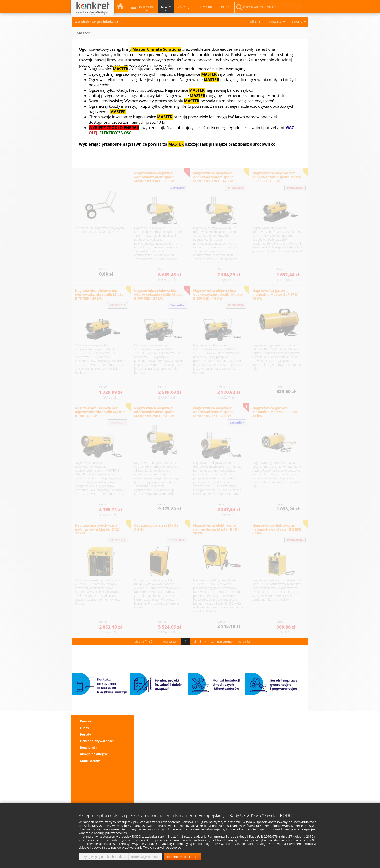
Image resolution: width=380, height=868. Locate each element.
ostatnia (244, 641)
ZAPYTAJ (183, 7)
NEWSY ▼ (166, 9)
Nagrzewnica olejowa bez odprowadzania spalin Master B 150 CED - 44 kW (218, 294)
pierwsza (169, 641)
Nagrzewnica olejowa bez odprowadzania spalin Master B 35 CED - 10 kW (277, 177)
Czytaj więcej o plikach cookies (104, 857)
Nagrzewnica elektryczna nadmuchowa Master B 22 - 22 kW (98, 529)
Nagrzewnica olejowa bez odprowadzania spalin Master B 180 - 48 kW (100, 412)
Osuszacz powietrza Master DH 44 (157, 527)
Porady (86, 734)
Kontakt (86, 721)
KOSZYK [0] (204, 7)
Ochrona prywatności (97, 741)
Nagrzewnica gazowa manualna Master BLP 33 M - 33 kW (276, 412)
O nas (84, 728)
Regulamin (88, 747)
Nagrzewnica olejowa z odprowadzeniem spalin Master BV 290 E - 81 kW (154, 412)
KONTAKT (224, 7)
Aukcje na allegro (94, 754)
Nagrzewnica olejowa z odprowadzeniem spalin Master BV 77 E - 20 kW (213, 412)
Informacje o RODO (145, 857)
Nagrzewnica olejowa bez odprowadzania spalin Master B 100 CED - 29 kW (159, 294)
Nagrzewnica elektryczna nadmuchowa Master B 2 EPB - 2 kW (277, 529)
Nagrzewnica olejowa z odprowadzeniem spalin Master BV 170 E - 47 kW (213, 177)
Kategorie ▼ (147, 9)
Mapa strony (90, 761)
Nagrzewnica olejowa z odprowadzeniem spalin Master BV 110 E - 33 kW (154, 177)
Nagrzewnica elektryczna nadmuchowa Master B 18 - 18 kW (216, 529)
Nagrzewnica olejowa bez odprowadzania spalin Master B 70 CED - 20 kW (100, 294)
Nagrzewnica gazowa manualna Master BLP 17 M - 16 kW (276, 294)
